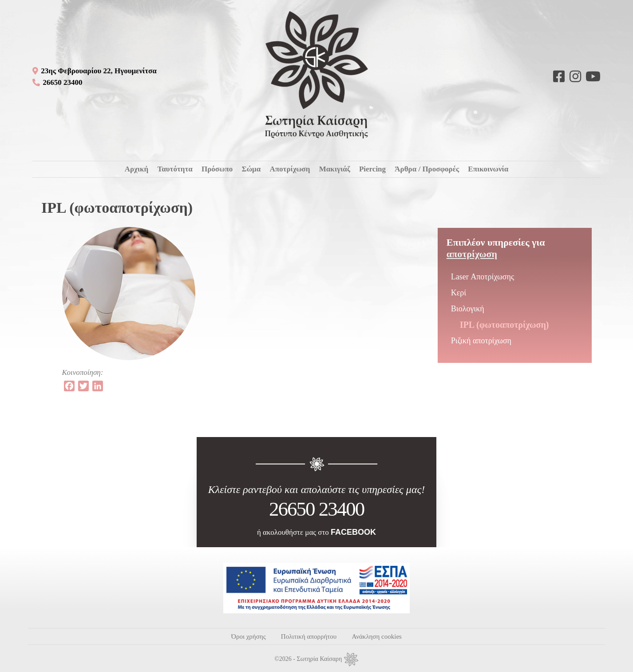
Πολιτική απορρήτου (309, 636)
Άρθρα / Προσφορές (427, 169)
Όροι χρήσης (248, 636)
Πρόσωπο (217, 169)
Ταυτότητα (175, 169)
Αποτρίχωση (290, 169)
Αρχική (137, 169)
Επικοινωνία (488, 169)
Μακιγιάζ (335, 169)
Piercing (372, 169)
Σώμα (251, 169)
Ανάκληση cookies (376, 636)
